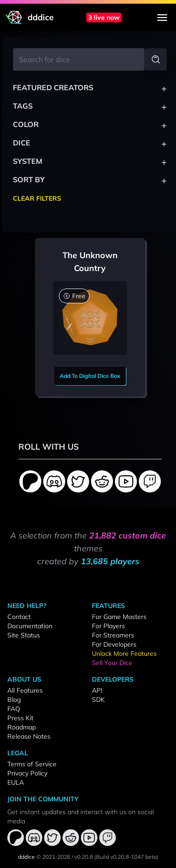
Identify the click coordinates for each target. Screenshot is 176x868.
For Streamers (113, 635)
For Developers (114, 644)
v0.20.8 (84, 857)
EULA (16, 782)
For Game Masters (119, 617)
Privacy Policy (27, 773)
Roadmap (22, 727)
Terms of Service (32, 764)
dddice (26, 857)
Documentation (30, 626)
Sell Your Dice (112, 663)
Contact (19, 617)
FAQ (14, 709)
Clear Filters (37, 198)
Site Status (24, 635)
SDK (98, 700)
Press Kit (20, 718)
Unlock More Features (124, 654)
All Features (25, 690)
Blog (14, 700)
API (97, 690)
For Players (108, 626)
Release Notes (29, 736)
